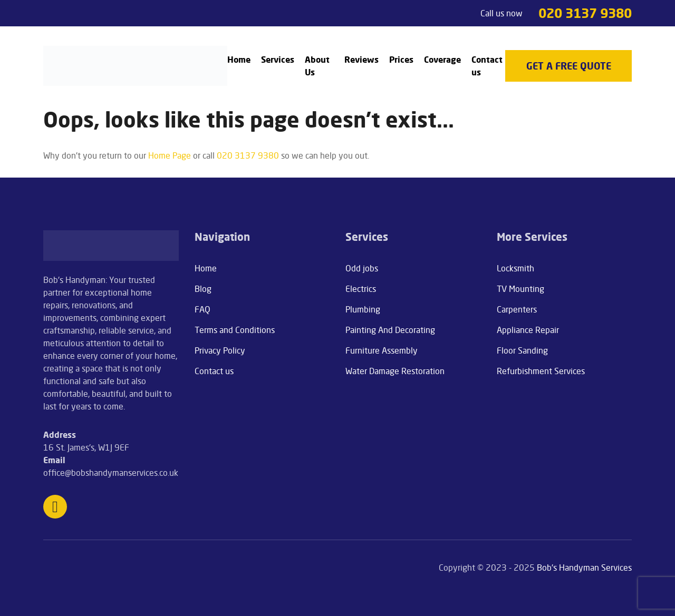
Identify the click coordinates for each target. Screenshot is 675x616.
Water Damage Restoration (395, 371)
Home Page (170, 155)
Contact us (487, 66)
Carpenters (517, 309)
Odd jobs (362, 268)
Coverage (442, 60)
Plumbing (363, 309)
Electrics (361, 289)
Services (278, 60)
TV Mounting (520, 289)
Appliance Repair (528, 330)
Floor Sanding (522, 350)
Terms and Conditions (235, 330)
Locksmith (515, 268)
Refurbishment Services (541, 371)
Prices (401, 60)
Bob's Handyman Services (584, 568)
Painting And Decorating (390, 330)
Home (239, 60)
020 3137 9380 (585, 13)
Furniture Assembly (382, 350)
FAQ (202, 309)
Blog (203, 289)
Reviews (361, 60)
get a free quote (569, 66)
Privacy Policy (220, 350)
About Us (317, 66)
